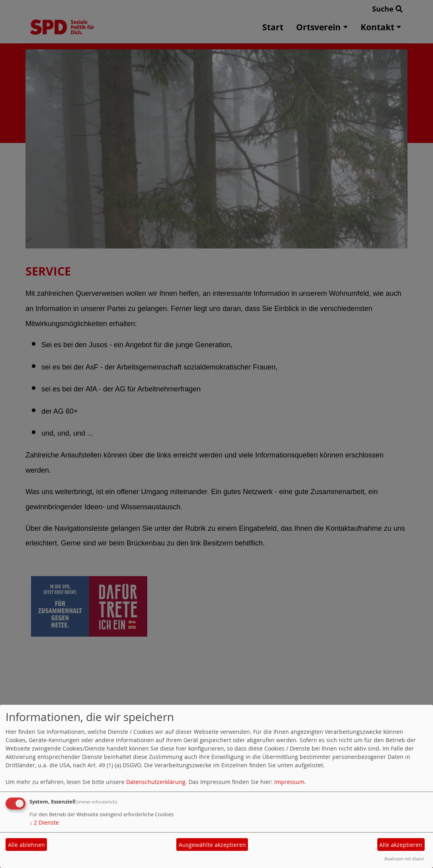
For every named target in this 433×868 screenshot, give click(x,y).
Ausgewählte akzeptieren (212, 845)
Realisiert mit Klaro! (404, 859)
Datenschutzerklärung (156, 782)
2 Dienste (44, 822)
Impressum (289, 782)
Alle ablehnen (26, 845)
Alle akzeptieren (401, 845)
